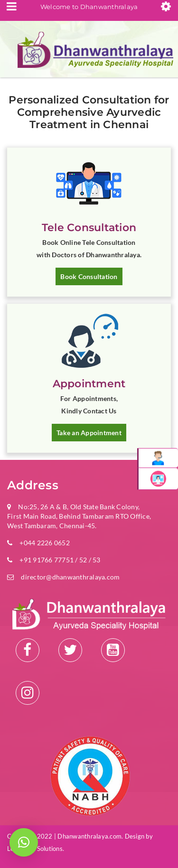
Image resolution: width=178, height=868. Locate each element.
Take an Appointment (89, 433)
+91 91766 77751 (47, 560)
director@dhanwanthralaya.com (70, 577)
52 (83, 560)
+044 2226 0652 (45, 543)
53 (96, 560)
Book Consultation (89, 276)
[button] (24, 842)
